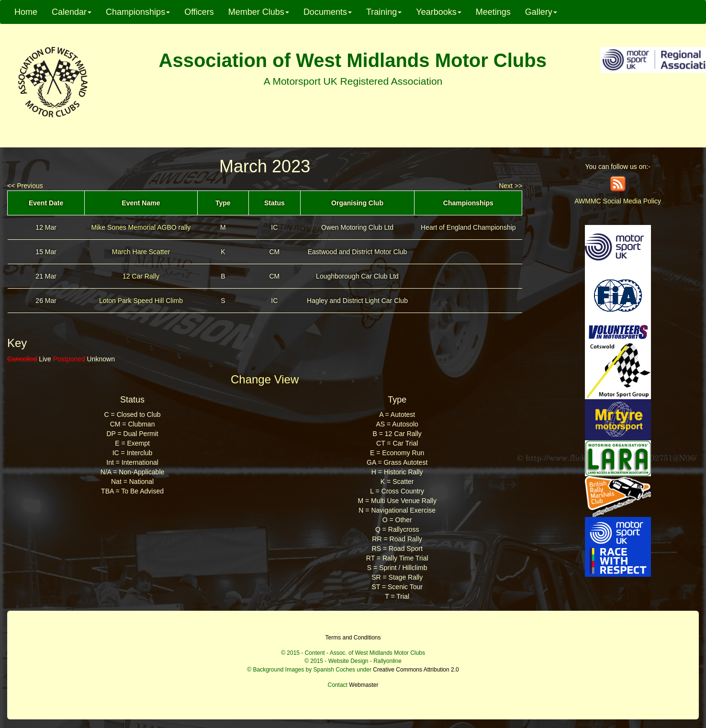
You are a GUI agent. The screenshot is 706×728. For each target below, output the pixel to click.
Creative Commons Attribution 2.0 (416, 670)
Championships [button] (138, 12)
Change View (265, 379)
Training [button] (384, 12)
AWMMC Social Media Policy (618, 201)
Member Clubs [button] (259, 12)
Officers (199, 12)
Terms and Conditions (353, 638)
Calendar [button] (72, 12)
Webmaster (364, 685)
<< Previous (25, 186)
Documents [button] (328, 12)
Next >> (510, 186)
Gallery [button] (541, 12)
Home (26, 12)
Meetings (493, 12)
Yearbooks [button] (438, 12)
